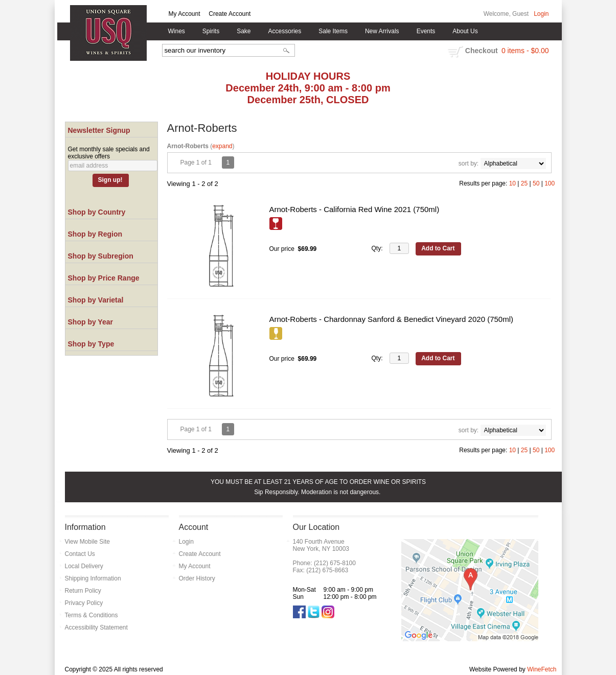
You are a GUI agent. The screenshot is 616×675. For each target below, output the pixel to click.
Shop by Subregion (101, 256)
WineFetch (542, 669)
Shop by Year (90, 322)
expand (222, 146)
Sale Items (333, 31)
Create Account (230, 14)
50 (536, 183)
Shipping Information (93, 578)
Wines (174, 31)
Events (426, 31)
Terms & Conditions (92, 615)
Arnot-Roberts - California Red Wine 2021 (355, 209)
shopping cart (456, 52)
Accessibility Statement (96, 627)
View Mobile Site (88, 542)
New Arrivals (382, 31)
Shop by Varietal (96, 300)
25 (524, 183)
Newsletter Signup (99, 130)
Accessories (283, 31)
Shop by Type (91, 344)
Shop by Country (97, 212)
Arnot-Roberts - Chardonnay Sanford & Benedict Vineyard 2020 (392, 319)
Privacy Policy (84, 603)
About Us (463, 31)
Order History (197, 578)
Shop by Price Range (104, 278)
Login (541, 14)
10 (512, 183)
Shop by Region (95, 234)
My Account (185, 14)
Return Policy (83, 591)
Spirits (209, 31)
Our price (282, 249)
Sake (244, 31)
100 (550, 183)
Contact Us (80, 554)
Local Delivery (84, 566)
